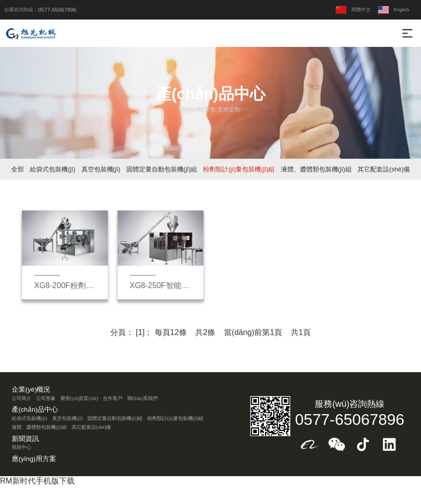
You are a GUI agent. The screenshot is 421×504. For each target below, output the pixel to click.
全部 (18, 169)
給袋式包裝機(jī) (52, 169)
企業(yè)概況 (31, 390)
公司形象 (46, 398)
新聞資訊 (25, 439)
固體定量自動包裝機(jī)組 (162, 169)
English (393, 10)
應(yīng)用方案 (34, 459)
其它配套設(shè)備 (384, 169)
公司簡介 (21, 398)
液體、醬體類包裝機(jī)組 (316, 169)
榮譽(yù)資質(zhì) (79, 398)
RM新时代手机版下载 (37, 481)
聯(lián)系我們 (143, 398)
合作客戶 (113, 398)
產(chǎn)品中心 (35, 410)
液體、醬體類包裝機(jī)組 (39, 427)
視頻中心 (21, 447)
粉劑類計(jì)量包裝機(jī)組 (239, 169)
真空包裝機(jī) (101, 169)
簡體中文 (353, 10)
